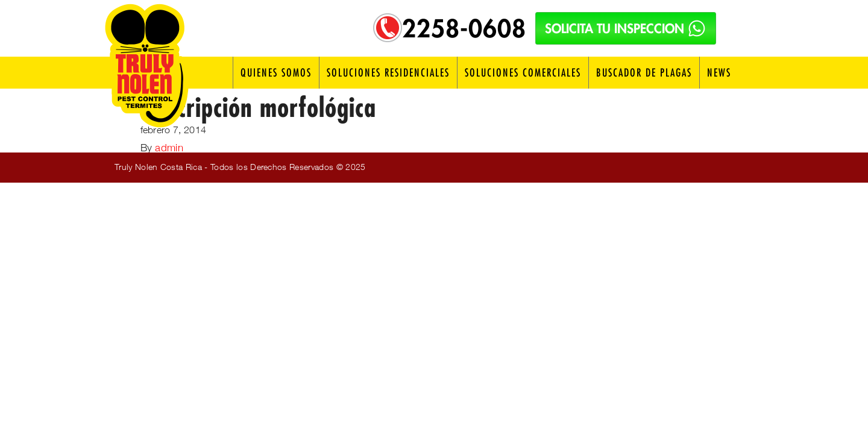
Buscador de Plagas (644, 73)
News (719, 73)
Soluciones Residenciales (388, 73)
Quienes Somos (276, 73)
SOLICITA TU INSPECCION (626, 28)
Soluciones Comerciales (523, 73)
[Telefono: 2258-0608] (388, 28)
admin (169, 148)
